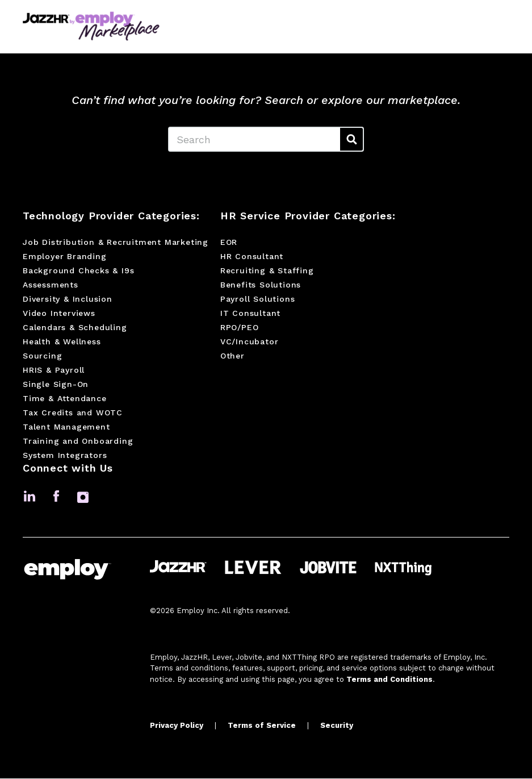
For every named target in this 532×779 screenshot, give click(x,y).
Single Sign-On (56, 385)
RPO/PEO (240, 328)
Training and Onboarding (78, 442)
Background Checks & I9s (78, 272)
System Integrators (65, 456)
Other (233, 357)
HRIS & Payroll (54, 371)
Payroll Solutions (258, 300)
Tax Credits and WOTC (73, 414)
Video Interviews (59, 314)
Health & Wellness (62, 343)
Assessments (51, 286)
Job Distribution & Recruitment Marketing (116, 243)
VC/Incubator (250, 343)
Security (337, 726)
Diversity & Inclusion (68, 300)
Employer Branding (65, 257)
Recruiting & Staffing (267, 272)
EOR (229, 243)
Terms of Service (262, 726)
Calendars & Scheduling (75, 328)
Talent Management (66, 428)
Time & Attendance (65, 399)
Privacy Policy (177, 726)
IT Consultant (250, 314)
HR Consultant (252, 257)
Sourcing (42, 357)
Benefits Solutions (261, 286)
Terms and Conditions (389, 680)
